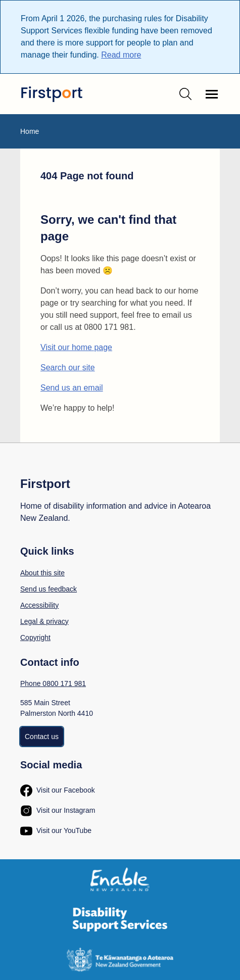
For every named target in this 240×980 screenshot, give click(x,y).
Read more (121, 55)
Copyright (35, 638)
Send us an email (72, 388)
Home (30, 131)
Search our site (68, 367)
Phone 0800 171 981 (53, 683)
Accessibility (39, 605)
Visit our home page (76, 347)
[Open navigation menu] (212, 94)
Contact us (42, 737)
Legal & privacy (44, 621)
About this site (42, 573)
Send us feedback (49, 589)
